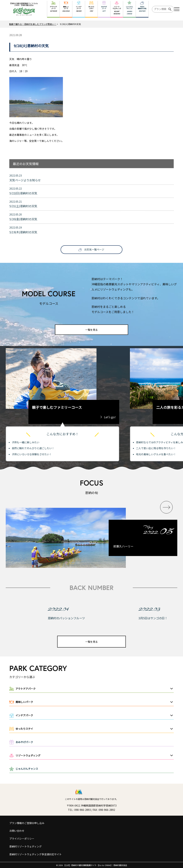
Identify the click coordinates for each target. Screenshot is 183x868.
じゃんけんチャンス (27, 769)
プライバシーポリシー (22, 839)
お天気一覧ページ (94, 249)
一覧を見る (91, 330)
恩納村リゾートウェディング (25, 846)
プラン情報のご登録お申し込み (27, 823)
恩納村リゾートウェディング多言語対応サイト (35, 854)
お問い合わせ (17, 831)
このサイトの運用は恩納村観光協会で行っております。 (91, 799)
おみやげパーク (24, 742)
